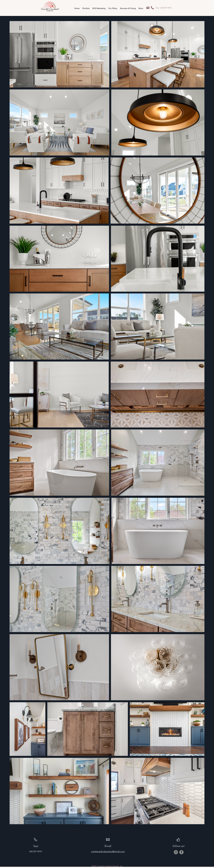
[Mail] (148, 8)
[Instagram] (176, 852)
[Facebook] (181, 852)
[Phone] (152, 8)
